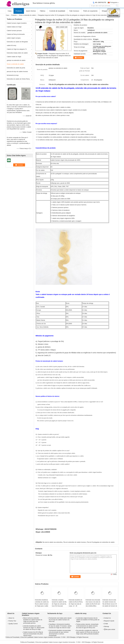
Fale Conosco (74, 11)
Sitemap (107, 627)
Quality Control (13, 624)
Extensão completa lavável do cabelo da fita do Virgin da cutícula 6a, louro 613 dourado (59, 603)
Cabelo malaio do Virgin (14, 57)
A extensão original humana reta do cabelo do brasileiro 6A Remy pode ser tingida (88, 620)
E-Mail (106, 624)
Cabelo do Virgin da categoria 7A (17, 49)
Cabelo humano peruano (14, 31)
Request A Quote (109, 621)
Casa (10, 11)
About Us (11, 618)
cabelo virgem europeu (14, 38)
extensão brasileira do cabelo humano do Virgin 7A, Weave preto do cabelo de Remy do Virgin (34, 628)
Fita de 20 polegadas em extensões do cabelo (101, 542)
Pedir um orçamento (90, 11)
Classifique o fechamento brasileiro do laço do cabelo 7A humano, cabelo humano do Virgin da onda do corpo (60, 626)
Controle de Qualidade (57, 11)
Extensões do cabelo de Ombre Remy (18, 79)
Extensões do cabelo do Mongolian (17, 42)
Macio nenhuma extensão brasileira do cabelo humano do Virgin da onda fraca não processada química (33, 621)
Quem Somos (31, 11)
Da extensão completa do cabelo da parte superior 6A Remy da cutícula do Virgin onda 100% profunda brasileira (88, 632)
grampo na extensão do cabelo (16, 60)
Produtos (19, 11)
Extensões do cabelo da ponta (16, 68)
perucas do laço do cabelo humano (17, 72)
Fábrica (43, 11)
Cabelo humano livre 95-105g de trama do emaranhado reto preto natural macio (33, 634)
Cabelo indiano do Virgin (14, 27)
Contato (80, 58)
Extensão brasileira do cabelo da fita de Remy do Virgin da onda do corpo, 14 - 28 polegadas (76, 604)
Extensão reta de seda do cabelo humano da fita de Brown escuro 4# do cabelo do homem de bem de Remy (110, 604)
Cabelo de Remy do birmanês (16, 34)
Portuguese (114, 2)
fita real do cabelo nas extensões (52, 542)
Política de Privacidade (13, 637)
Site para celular (110, 629)
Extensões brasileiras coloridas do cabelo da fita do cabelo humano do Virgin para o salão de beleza (42, 604)
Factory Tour (12, 621)
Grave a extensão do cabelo (27, 15)
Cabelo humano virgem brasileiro (17, 23)
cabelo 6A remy (12, 45)
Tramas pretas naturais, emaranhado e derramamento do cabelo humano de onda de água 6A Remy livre (87, 626)
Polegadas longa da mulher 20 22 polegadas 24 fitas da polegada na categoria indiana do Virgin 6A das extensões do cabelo (54, 56)
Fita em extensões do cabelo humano (75, 542)
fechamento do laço (13, 75)
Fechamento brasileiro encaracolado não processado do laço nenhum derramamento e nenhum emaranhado (60, 633)
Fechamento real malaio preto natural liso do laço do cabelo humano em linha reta (60, 620)
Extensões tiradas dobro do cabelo (17, 53)
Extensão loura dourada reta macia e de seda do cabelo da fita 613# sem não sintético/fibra (93, 603)
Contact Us (107, 618)
